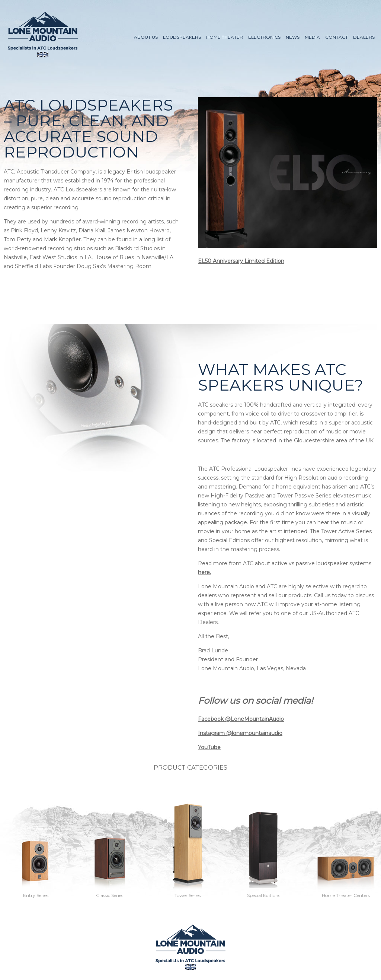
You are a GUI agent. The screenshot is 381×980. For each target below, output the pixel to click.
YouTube (209, 747)
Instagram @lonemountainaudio (240, 733)
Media (312, 37)
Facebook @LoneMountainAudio (241, 719)
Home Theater (225, 37)
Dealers (364, 37)
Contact (337, 37)
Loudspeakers (182, 37)
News (293, 37)
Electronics (264, 37)
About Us (146, 37)
